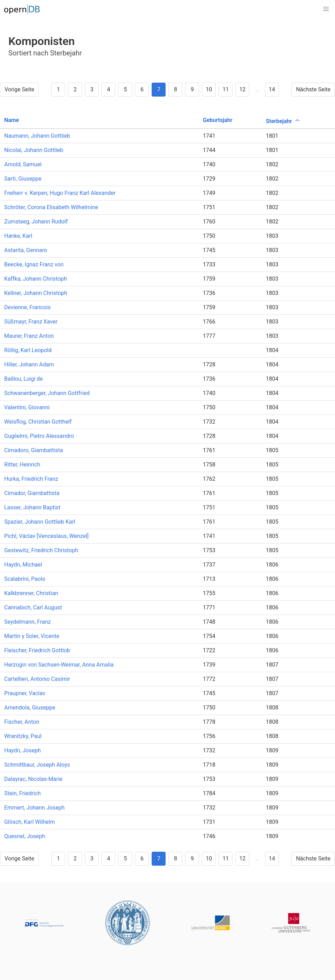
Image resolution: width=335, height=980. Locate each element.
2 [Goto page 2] (75, 89)
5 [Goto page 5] (125, 89)
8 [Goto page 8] (176, 89)
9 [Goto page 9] (192, 89)
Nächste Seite (313, 89)
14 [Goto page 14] (272, 89)
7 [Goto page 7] (159, 89)
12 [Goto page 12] (242, 89)
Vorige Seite (19, 89)
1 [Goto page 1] (58, 89)
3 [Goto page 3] (92, 89)
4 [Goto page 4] (109, 89)
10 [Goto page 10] (209, 89)
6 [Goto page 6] (142, 89)
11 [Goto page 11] (226, 89)
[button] (326, 9)
